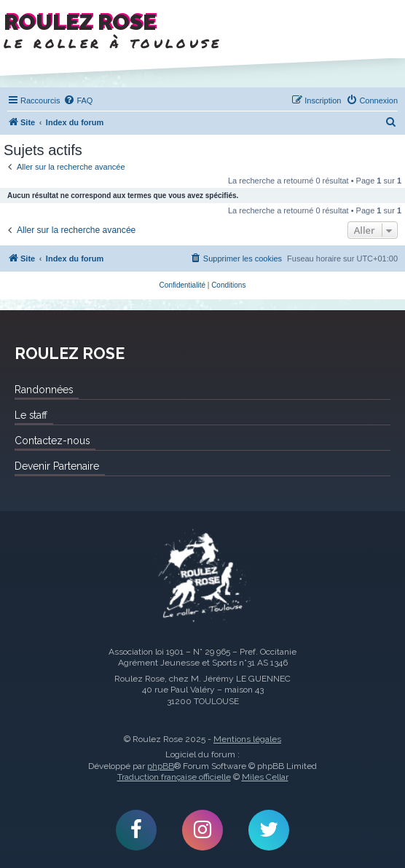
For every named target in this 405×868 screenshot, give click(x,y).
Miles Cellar (265, 777)
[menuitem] (78, 100)
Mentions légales (247, 739)
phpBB (161, 766)
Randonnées (44, 390)
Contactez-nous (52, 441)
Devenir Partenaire (57, 466)
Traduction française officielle (174, 777)
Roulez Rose (202, 577)
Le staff (31, 415)
